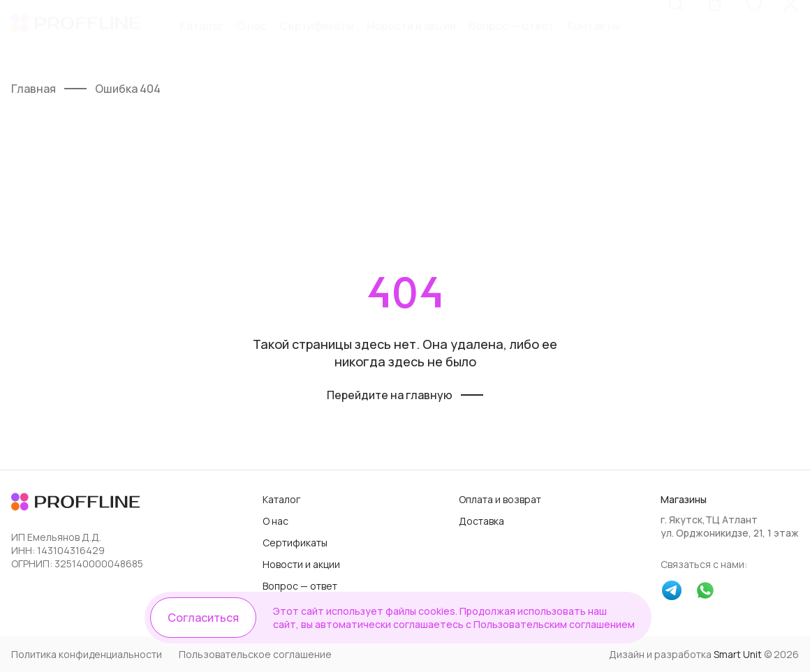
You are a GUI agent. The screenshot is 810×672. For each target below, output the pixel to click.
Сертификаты (317, 40)
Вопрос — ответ (511, 40)
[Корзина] (715, 38)
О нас (252, 40)
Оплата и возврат (500, 499)
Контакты (593, 40)
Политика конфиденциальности (87, 654)
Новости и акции (411, 40)
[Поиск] (676, 38)
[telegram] (672, 592)
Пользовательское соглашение (255, 654)
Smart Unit (738, 654)
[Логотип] (75, 40)
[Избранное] (754, 38)
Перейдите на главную (390, 395)
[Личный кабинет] (790, 38)
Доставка (481, 521)
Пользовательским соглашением (554, 624)
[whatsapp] (705, 592)
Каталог (202, 40)
